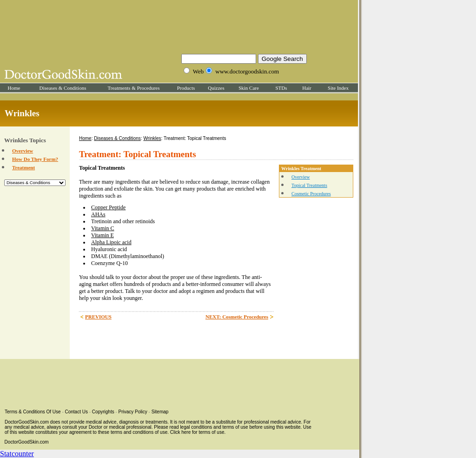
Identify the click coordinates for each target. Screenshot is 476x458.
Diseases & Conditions (63, 88)
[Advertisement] (179, 26)
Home (14, 88)
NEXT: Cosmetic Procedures (237, 317)
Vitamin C (103, 228)
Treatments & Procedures (133, 88)
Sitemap (160, 412)
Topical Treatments (309, 185)
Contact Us (76, 412)
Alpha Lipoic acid (111, 242)
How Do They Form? (35, 159)
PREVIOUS (98, 317)
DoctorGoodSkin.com (27, 442)
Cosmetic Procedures (311, 194)
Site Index (338, 88)
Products (186, 88)
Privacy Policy (133, 412)
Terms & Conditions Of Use (33, 412)
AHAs (98, 214)
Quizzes (216, 88)
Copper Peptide (108, 207)
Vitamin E (102, 235)
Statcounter (17, 454)
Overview (23, 151)
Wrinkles (152, 138)
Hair (307, 88)
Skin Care (249, 88)
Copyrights (103, 412)
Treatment (23, 167)
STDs (281, 88)
